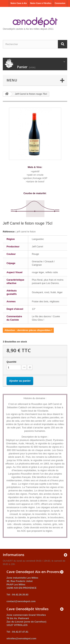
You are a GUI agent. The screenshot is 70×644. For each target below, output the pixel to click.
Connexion (60, 3)
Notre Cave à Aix (19, 3)
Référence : (9, 232)
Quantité (11, 362)
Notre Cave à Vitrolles (41, 3)
